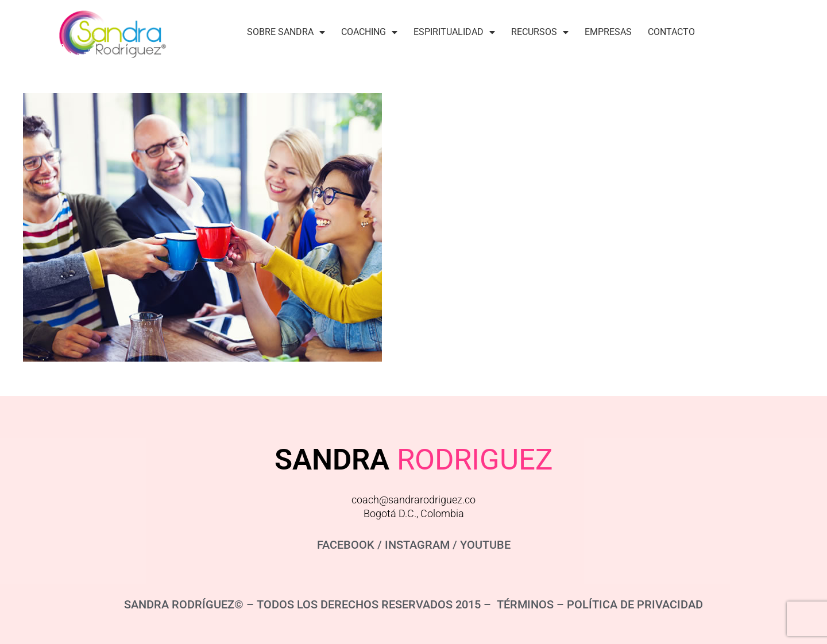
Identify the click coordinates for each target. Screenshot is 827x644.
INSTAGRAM (417, 545)
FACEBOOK (346, 545)
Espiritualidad (454, 32)
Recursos (540, 32)
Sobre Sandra (286, 32)
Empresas (608, 32)
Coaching (369, 32)
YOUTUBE (485, 545)
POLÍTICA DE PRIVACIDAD (635, 604)
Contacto (671, 32)
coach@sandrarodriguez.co (413, 500)
